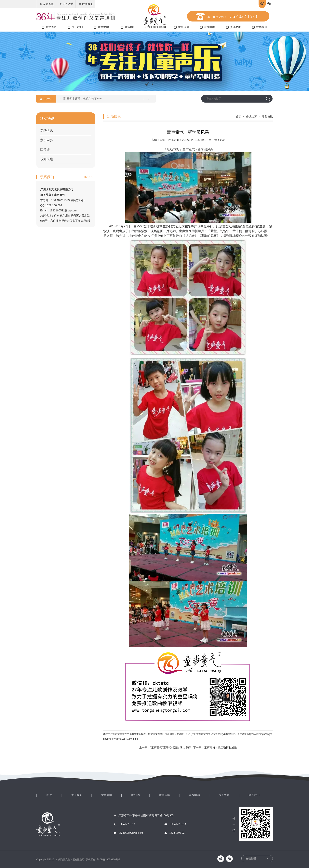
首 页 (49, 795)
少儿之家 (234, 27)
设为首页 (47, 4)
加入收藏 (66, 4)
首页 (239, 116)
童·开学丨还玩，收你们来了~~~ (81, 98)
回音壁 (45, 150)
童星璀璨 (182, 27)
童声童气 (189, 149)
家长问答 (47, 140)
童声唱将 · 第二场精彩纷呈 (221, 747)
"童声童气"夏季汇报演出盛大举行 (170, 747)
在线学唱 (208, 27)
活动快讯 (47, 131)
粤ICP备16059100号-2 (108, 860)
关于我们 (75, 27)
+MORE (88, 177)
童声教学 (101, 27)
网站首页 (49, 27)
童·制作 (127, 27)
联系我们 (86, 4)
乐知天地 (47, 159)
